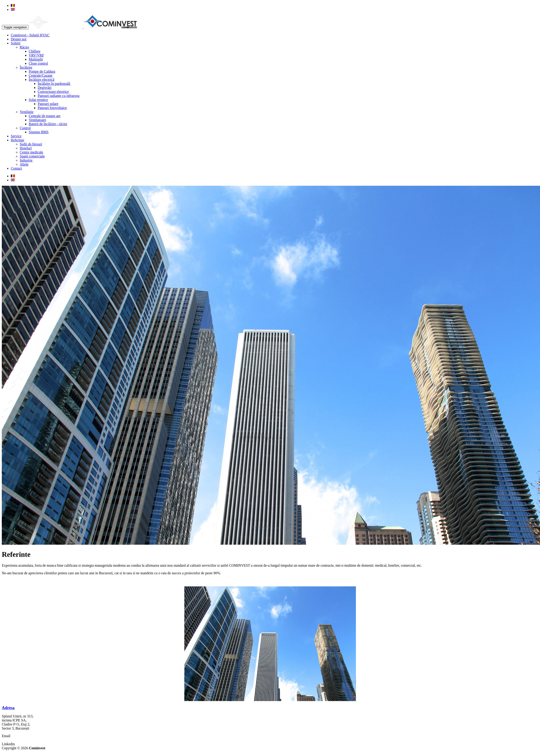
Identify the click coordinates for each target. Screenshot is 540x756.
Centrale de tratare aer (45, 116)
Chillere (35, 51)
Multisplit (36, 59)
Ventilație (27, 112)
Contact (16, 168)
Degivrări (45, 88)
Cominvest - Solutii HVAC (30, 35)
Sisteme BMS (39, 132)
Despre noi (19, 39)
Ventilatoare (37, 120)
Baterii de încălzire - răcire (48, 124)
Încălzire (26, 67)
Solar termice (38, 100)
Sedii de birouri (31, 144)
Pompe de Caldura (42, 71)
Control (25, 128)
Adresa (8, 708)
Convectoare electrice (53, 92)
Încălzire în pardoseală (54, 84)
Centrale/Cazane (41, 75)
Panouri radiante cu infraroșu (59, 96)
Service (16, 136)
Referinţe (17, 140)
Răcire (24, 47)
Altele (24, 164)
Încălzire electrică (41, 80)
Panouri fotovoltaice (52, 108)
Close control (38, 63)
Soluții (16, 43)
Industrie (26, 160)
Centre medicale (31, 152)
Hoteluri (26, 148)
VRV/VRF (36, 55)
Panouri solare (48, 104)
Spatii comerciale (32, 156)
